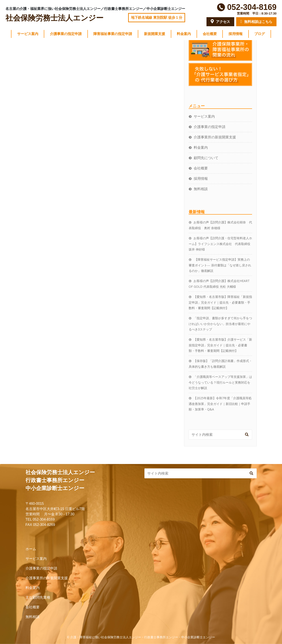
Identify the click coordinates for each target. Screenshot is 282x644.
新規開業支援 (155, 34)
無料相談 (201, 189)
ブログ (260, 34)
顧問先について (206, 158)
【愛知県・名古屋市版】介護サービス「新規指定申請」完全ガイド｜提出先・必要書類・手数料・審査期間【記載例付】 (220, 345)
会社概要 (210, 34)
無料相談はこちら (256, 21)
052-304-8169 (252, 7)
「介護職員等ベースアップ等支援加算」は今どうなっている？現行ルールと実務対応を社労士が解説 (220, 382)
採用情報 (236, 34)
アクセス (220, 21)
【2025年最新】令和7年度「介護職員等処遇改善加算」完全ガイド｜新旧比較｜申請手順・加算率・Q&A (220, 404)
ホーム (31, 549)
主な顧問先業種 (38, 597)
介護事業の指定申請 (66, 34)
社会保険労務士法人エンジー (54, 18)
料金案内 (184, 34)
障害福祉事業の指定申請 (113, 34)
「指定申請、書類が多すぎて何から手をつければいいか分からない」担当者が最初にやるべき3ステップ (220, 324)
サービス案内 (28, 34)
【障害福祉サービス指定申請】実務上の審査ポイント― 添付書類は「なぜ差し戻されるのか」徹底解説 (220, 265)
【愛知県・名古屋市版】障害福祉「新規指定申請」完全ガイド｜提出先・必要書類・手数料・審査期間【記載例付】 (220, 302)
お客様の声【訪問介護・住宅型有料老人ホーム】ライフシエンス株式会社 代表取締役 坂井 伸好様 (221, 244)
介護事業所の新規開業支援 (215, 137)
